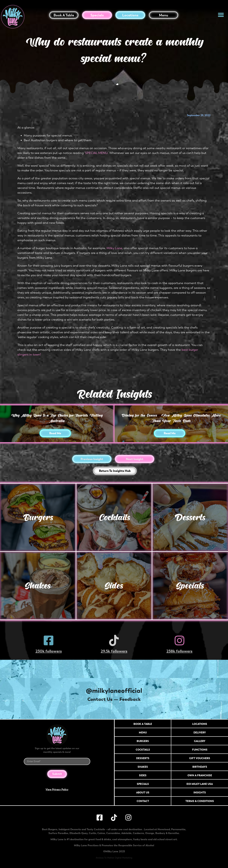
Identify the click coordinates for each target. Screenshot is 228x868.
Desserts (190, 517)
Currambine (113, 833)
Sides (114, 586)
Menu (164, 15)
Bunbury (160, 833)
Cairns (101, 833)
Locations (130, 15)
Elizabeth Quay (79, 833)
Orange (150, 833)
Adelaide (126, 833)
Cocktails (114, 517)
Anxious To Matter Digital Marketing (114, 858)
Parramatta (178, 829)
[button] (221, 15)
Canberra (138, 833)
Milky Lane (114, 248)
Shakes (38, 586)
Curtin (92, 833)
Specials (97, 15)
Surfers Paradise (58, 833)
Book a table (64, 15)
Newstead (164, 829)
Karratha (174, 833)
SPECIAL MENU (96, 153)
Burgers (38, 517)
